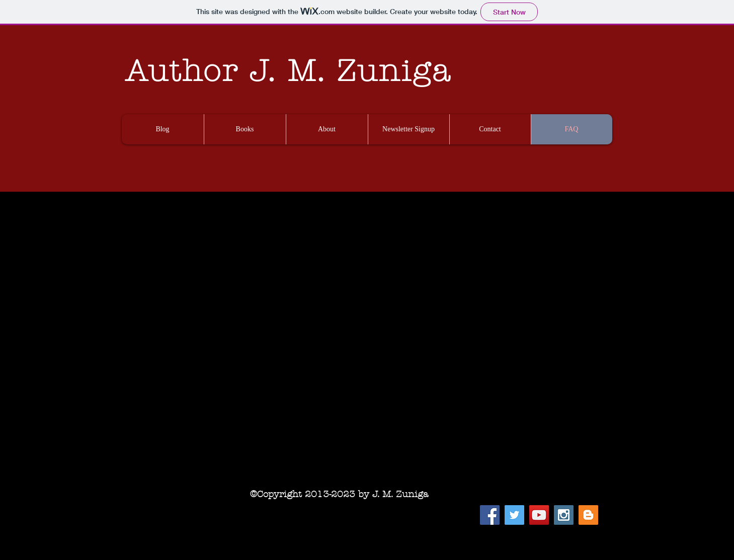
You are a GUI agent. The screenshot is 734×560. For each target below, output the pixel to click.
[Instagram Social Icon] (564, 515)
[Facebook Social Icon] (490, 515)
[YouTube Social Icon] (539, 515)
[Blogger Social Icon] (588, 515)
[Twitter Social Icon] (514, 515)
